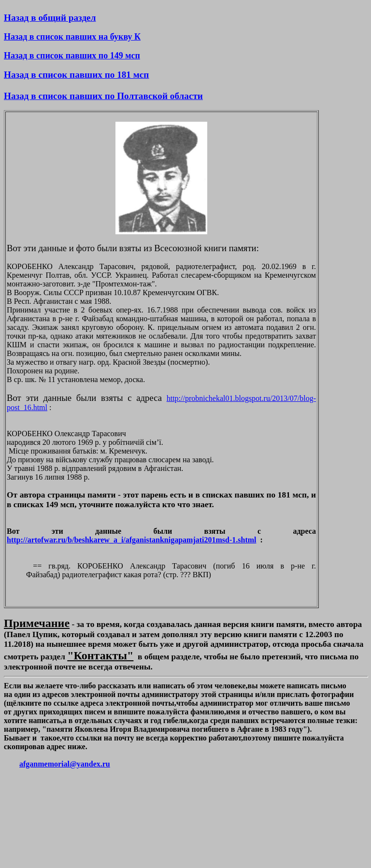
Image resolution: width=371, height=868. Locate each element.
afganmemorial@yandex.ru (65, 764)
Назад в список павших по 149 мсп (72, 56)
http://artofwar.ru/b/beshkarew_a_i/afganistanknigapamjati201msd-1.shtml (132, 540)
